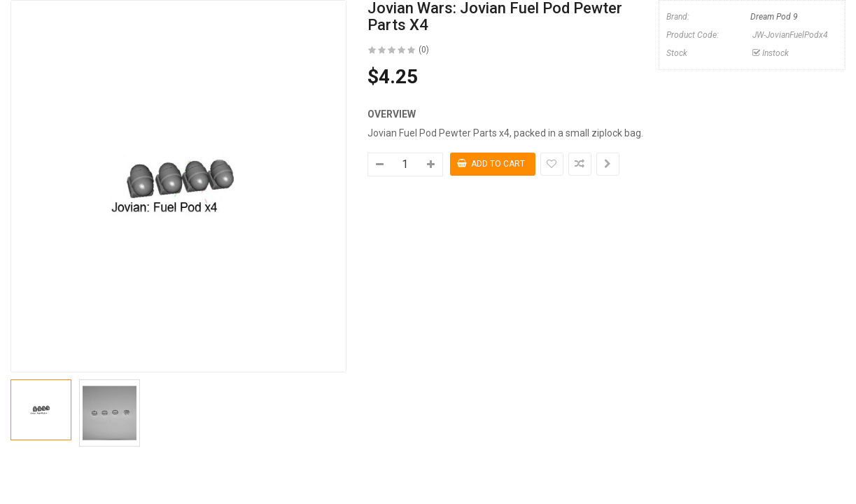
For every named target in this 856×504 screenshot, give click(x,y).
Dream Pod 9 (774, 17)
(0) (424, 50)
